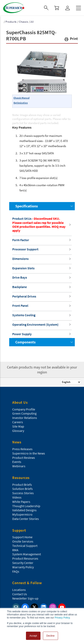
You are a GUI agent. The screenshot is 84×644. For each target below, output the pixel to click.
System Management (27, 554)
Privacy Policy (62, 618)
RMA (15, 550)
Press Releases (22, 449)
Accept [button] (33, 636)
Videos (17, 497)
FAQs (16, 571)
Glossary (18, 431)
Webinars (19, 466)
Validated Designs (24, 510)
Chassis (24, 22)
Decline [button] (50, 636)
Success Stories (23, 493)
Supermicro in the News (29, 453)
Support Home (22, 537)
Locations (19, 590)
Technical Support (25, 546)
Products (11, 22)
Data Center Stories (26, 519)
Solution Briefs (22, 489)
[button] (71, 39)
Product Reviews (24, 458)
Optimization (21, 103)
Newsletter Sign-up (25, 598)
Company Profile (24, 409)
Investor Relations (25, 418)
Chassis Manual (21, 98)
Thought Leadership (26, 506)
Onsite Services (23, 541)
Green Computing (24, 413)
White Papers (21, 502)
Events (17, 462)
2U (32, 22)
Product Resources (25, 558)
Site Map (18, 426)
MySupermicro (22, 514)
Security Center (23, 563)
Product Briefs (22, 485)
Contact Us (20, 594)
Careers (18, 422)
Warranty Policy (23, 567)
